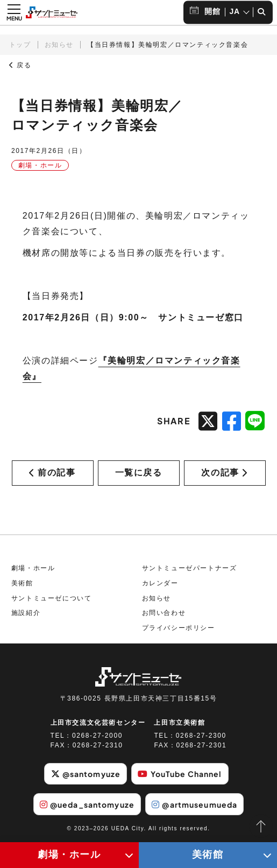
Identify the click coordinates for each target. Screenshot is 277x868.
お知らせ (59, 45)
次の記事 (224, 472)
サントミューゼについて (52, 598)
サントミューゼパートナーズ (190, 568)
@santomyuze (86, 774)
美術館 (22, 583)
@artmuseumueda (194, 804)
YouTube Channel (180, 774)
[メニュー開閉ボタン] (14, 12)
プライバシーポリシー (179, 628)
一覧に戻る (139, 472)
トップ (20, 45)
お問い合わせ (164, 613)
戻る (20, 65)
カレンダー (160, 583)
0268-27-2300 (201, 736)
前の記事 (52, 472)
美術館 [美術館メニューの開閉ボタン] (208, 855)
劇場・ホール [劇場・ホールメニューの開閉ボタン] (69, 855)
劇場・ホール (33, 568)
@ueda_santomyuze (87, 804)
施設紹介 (26, 613)
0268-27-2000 (97, 736)
